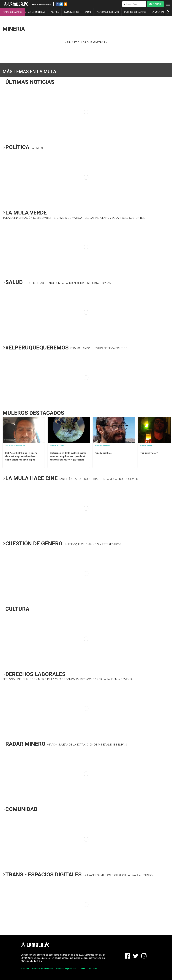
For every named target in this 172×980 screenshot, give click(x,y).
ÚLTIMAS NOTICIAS (36, 12)
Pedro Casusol (146, 446)
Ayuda (82, 969)
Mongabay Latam (57, 446)
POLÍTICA (55, 12)
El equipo (25, 969)
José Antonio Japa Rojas (15, 446)
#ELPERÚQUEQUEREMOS (108, 12)
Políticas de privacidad (66, 969)
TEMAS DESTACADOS (12, 12)
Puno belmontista (103, 453)
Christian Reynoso (102, 446)
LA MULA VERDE (72, 12)
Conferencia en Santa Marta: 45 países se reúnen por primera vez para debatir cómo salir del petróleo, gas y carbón (68, 456)
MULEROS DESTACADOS (135, 12)
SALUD (88, 12)
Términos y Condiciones (43, 969)
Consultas (92, 969)
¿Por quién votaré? (149, 453)
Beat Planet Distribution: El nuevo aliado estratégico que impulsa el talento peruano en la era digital (21, 456)
